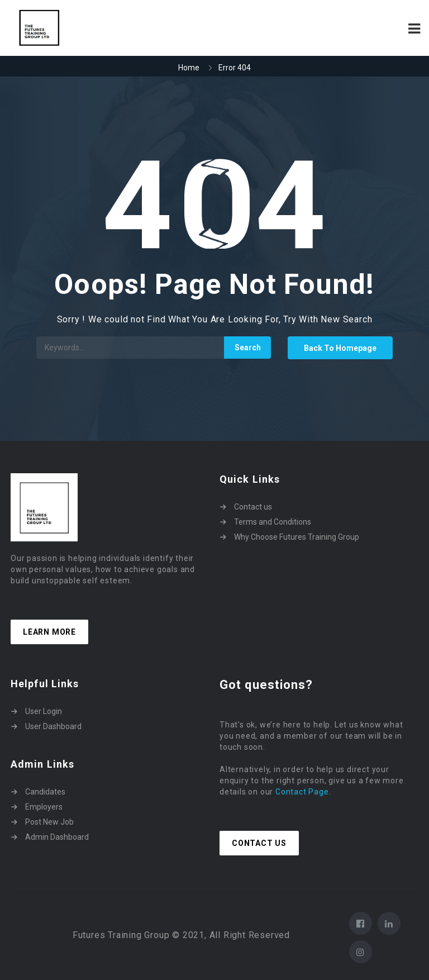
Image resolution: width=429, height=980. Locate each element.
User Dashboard (53, 726)
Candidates (45, 792)
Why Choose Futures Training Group (297, 537)
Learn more (49, 632)
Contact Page (302, 792)
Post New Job (49, 822)
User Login (44, 711)
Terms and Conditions (273, 522)
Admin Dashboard (57, 837)
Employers (44, 807)
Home (189, 68)
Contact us (253, 507)
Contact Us (259, 843)
